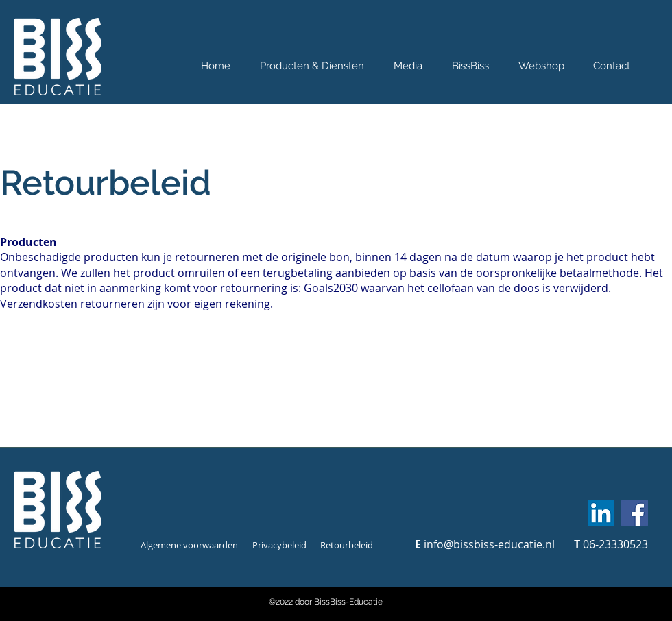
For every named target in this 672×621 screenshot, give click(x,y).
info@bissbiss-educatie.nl (489, 544)
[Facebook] (635, 513)
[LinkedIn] (601, 513)
